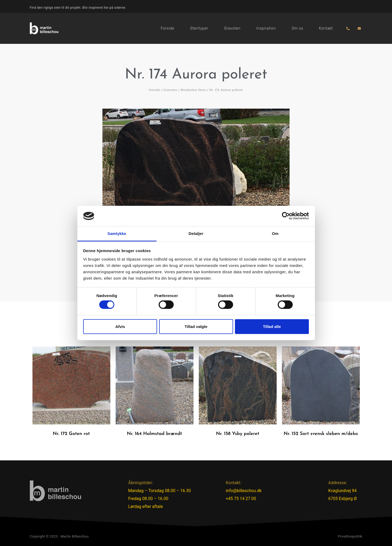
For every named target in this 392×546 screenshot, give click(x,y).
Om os (297, 28)
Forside (167, 28)
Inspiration (266, 28)
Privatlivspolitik (350, 536)
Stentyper (199, 28)
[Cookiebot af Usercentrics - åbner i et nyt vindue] (286, 216)
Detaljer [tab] (196, 233)
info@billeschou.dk (244, 491)
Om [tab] (275, 233)
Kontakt (326, 28)
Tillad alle (272, 326)
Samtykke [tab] (117, 233)
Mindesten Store (193, 90)
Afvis (120, 326)
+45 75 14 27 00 (241, 499)
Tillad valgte (196, 326)
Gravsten (232, 28)
